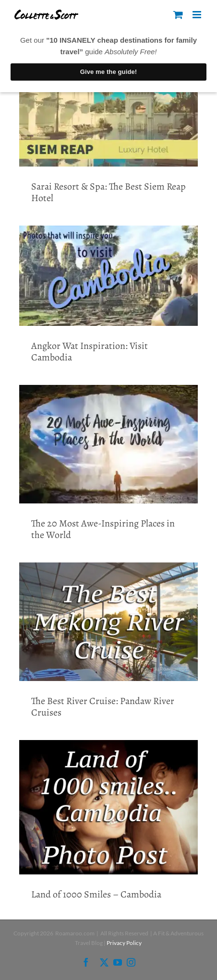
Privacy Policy (124, 943)
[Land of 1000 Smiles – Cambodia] (108, 807)
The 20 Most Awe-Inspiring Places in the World (103, 529)
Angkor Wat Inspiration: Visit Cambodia (90, 352)
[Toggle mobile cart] (178, 15)
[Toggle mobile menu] (198, 15)
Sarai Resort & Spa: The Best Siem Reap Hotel (108, 192)
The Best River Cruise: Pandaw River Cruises (103, 707)
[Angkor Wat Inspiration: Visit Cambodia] (108, 276)
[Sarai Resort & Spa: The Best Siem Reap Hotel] (108, 116)
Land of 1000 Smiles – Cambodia (96, 894)
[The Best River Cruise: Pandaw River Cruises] (108, 622)
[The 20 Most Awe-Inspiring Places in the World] (108, 444)
